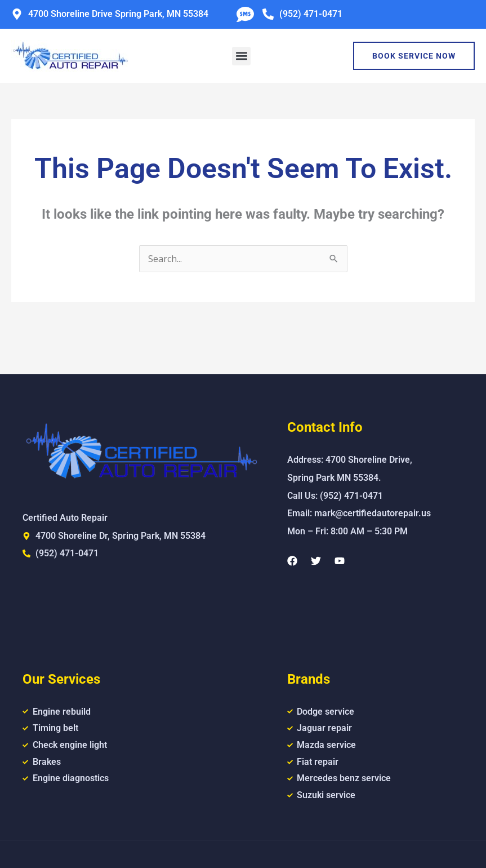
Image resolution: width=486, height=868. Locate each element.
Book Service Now (414, 56)
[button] (241, 56)
